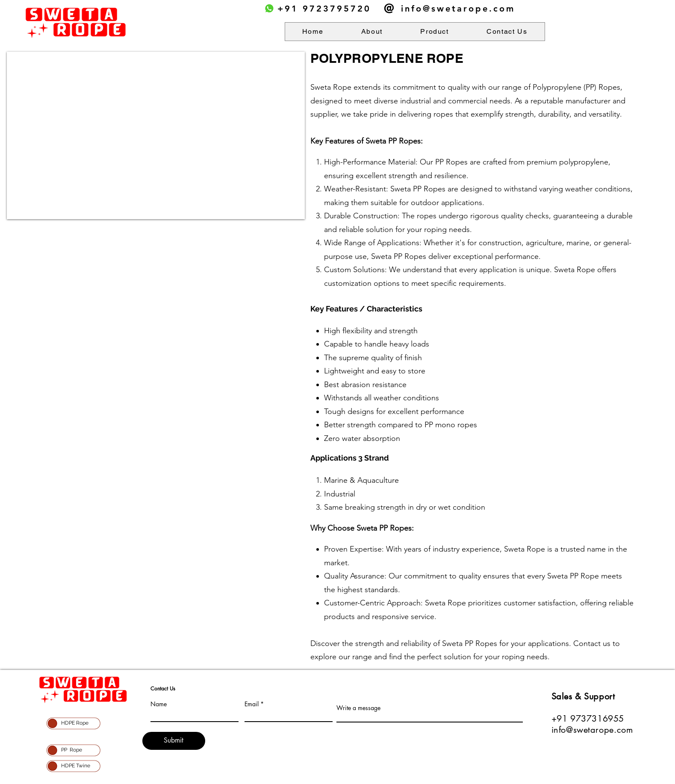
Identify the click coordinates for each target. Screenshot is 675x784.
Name (159, 704)
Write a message (358, 708)
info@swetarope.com (458, 9)
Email (252, 704)
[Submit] (174, 741)
